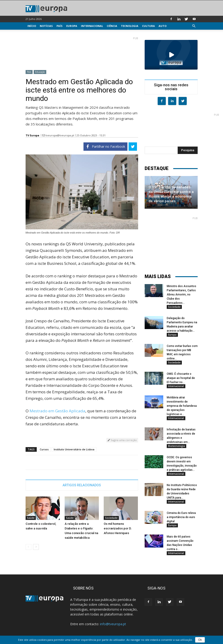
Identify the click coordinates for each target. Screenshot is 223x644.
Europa (72, 26)
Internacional (92, 26)
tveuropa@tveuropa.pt (60, 135)
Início (32, 26)
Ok (200, 640)
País (60, 26)
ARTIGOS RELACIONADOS (82, 485)
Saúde (31, 518)
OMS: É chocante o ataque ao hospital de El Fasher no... (181, 378)
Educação (40, 72)
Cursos (44, 449)
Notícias (46, 26)
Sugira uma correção (122, 440)
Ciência (112, 26)
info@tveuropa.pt (113, 624)
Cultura (148, 26)
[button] (194, 26)
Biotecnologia (176, 446)
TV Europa (32, 135)
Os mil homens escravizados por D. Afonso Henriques (118, 528)
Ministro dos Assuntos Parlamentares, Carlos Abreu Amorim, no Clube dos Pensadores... (181, 295)
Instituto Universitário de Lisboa (74, 449)
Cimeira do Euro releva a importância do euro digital (181, 517)
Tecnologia (130, 26)
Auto (163, 26)
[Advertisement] (82, 51)
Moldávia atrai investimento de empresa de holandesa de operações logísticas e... (182, 406)
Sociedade (111, 518)
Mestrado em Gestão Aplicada (57, 411)
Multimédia (36, 33)
